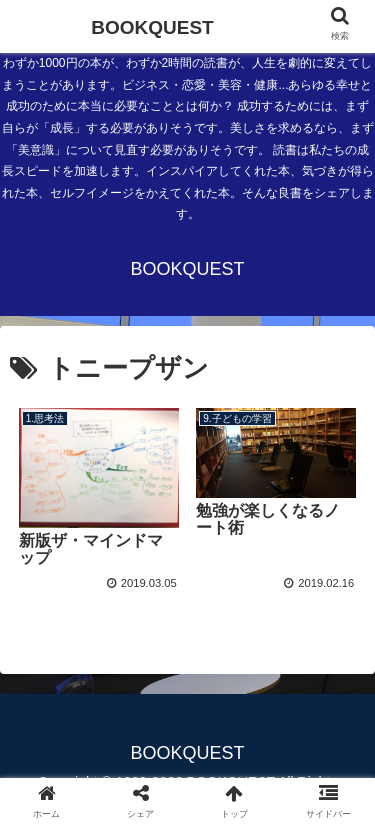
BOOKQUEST (152, 27)
